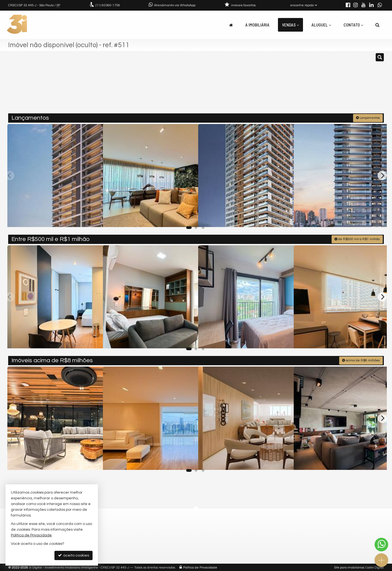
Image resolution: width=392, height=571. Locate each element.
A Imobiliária (257, 25)
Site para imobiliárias (349, 567)
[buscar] (307, 85)
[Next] (382, 175)
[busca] (377, 25)
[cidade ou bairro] (257, 85)
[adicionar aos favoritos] (93, 218)
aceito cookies (73, 555)
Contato (353, 25)
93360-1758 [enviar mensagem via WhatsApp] (108, 5)
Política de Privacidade (200, 567)
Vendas (290, 25)
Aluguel (321, 25)
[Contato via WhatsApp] (381, 545)
